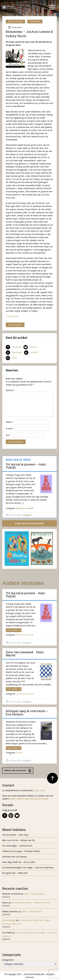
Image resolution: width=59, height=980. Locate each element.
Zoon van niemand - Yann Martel (25, 654)
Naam (9, 422)
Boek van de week (15, 21)
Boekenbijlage (9, 920)
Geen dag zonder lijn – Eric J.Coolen (19, 862)
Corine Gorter (12, 316)
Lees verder (14, 630)
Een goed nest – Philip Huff (15, 873)
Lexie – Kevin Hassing (34, 894)
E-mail (9, 429)
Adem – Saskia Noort (31, 911)
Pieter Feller (40, 790)
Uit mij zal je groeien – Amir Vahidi (26, 466)
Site (8, 435)
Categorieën (8, 960)
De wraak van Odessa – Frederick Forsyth (31, 903)
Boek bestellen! (15, 325)
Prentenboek (35, 21)
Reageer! (27, 515)
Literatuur (21, 694)
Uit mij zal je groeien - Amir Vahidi (25, 595)
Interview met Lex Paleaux (14, 857)
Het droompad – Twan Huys (15, 835)
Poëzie (19, 753)
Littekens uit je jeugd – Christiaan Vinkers (21, 851)
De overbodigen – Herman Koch (17, 846)
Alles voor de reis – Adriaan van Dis (19, 840)
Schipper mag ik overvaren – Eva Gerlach (27, 712)
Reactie (10, 390)
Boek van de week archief (29, 523)
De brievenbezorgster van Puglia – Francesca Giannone (28, 867)
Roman (30, 694)
